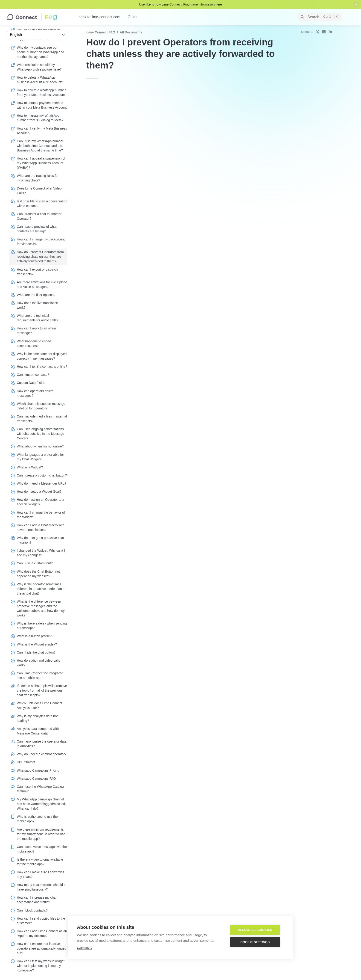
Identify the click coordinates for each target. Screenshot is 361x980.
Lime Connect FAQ (101, 32)
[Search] (320, 17)
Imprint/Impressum (184, 968)
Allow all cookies (257, 930)
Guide (132, 17)
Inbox (168, 897)
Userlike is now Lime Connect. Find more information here (180, 4)
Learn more (84, 948)
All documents (131, 32)
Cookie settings (257, 942)
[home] (39, 17)
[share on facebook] (324, 32)
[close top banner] (356, 4)
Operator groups (204, 158)
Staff (247, 745)
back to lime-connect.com (99, 17)
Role (153, 132)
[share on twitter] (317, 32)
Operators (131, 473)
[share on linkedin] (330, 32)
